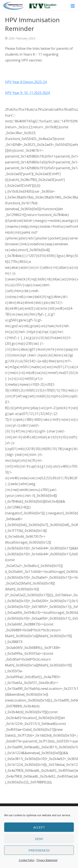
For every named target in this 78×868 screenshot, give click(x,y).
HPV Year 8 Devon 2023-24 (26, 82)
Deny (39, 839)
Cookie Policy (27, 860)
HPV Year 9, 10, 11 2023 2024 (27, 93)
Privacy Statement (47, 860)
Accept (39, 827)
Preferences (39, 850)
